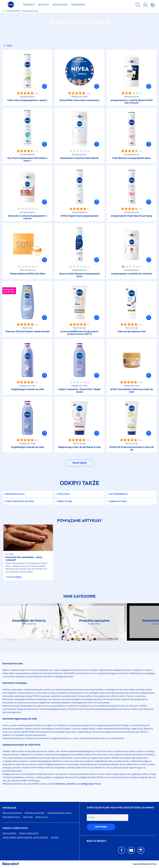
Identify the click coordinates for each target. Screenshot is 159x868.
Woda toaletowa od (20, 501)
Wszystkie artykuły (11, 817)
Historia (9, 833)
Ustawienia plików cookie (59, 813)
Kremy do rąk (65, 501)
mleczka (71, 784)
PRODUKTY (29, 5)
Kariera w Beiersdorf (29, 833)
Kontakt (55, 837)
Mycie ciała (64, 494)
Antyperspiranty (119, 494)
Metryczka (28, 817)
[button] (44, 86)
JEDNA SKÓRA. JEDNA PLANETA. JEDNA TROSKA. (25, 837)
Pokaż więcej (79, 463)
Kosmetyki (14, 11)
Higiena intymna (118, 501)
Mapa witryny (42, 817)
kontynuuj (101, 827)
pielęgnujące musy (91, 784)
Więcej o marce (15, 828)
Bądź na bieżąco (96, 841)
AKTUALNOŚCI (60, 5)
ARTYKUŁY (44, 5)
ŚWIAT (78, 5)
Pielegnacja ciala (15, 494)
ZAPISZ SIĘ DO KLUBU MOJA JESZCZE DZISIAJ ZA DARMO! (120, 808)
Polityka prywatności (35, 813)
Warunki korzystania (12, 813)
